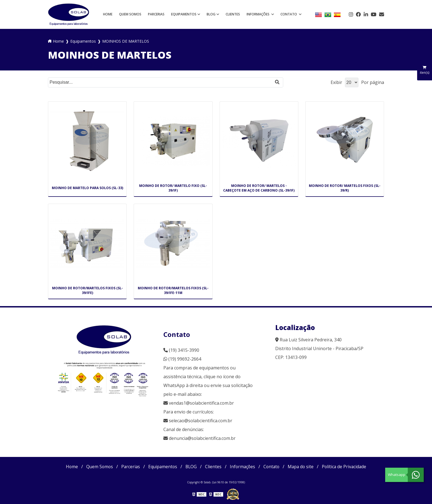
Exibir (336, 82)
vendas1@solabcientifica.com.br (199, 403)
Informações (258, 14)
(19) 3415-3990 (181, 350)
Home (108, 14)
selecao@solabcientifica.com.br (201, 421)
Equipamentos (184, 14)
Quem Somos (130, 14)
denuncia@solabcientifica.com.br (202, 438)
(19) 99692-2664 (182, 359)
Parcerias (156, 14)
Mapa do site (302, 467)
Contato (289, 14)
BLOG (211, 14)
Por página (373, 82)
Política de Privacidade (347, 467)
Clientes (233, 14)
